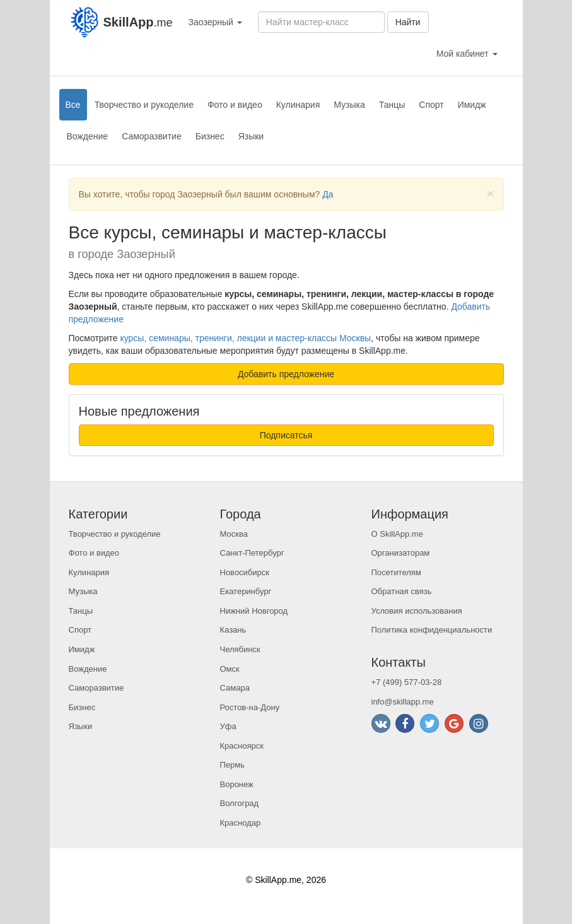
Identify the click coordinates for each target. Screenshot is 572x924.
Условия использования (417, 611)
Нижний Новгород (254, 611)
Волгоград (240, 803)
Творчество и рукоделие (144, 105)
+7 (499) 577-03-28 (407, 682)
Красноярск (242, 746)
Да (328, 194)
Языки (251, 136)
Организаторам (401, 553)
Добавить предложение (286, 374)
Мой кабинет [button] (467, 54)
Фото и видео (235, 105)
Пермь (233, 765)
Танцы (392, 105)
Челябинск (240, 649)
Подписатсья (286, 435)
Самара (235, 688)
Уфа (228, 726)
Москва (234, 534)
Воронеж (237, 784)
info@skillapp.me (403, 702)
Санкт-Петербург (252, 553)
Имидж (472, 105)
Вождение (88, 136)
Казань (233, 630)
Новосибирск (245, 572)
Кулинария (298, 105)
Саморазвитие (152, 136)
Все (73, 105)
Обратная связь (402, 591)
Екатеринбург (246, 591)
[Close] (490, 193)
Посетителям (396, 572)
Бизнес (210, 136)
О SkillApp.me (397, 534)
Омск (230, 669)
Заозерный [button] (215, 22)
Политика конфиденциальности (432, 630)
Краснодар (241, 823)
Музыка (349, 105)
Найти (408, 22)
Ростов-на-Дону (250, 707)
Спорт (431, 105)
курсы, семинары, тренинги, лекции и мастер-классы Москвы (245, 338)
